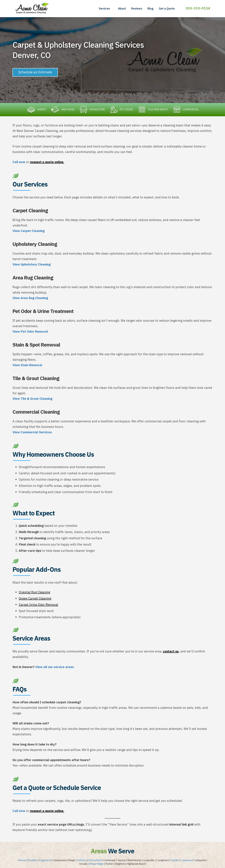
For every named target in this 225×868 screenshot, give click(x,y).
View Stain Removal (27, 365)
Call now (19, 162)
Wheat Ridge (96, 864)
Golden (175, 861)
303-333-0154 (198, 8)
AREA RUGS (62, 109)
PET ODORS (121, 109)
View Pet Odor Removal (30, 332)
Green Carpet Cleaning (35, 599)
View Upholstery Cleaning (32, 265)
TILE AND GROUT (153, 109)
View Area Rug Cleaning (30, 298)
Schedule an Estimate (35, 72)
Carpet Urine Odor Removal (38, 605)
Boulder (32, 861)
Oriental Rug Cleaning (34, 592)
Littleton (82, 861)
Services (104, 9)
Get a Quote (167, 9)
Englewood (45, 861)
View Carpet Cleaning (29, 231)
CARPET (36, 109)
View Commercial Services (32, 432)
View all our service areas (55, 667)
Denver (22, 861)
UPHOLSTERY (92, 109)
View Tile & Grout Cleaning (32, 399)
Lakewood (187, 861)
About (122, 9)
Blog (150, 9)
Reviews (137, 9)
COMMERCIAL (186, 109)
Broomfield (95, 861)
